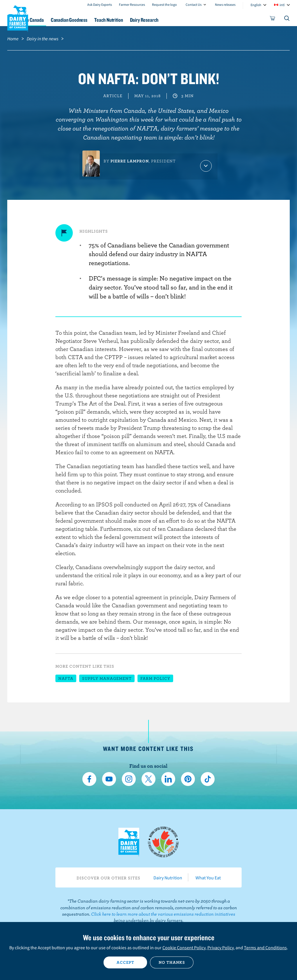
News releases (225, 4)
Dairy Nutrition (168, 878)
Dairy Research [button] (186, 20)
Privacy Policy (220, 948)
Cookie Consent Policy (184, 948)
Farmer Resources (132, 4)
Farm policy (155, 678)
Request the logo (164, 4)
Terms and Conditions (265, 948)
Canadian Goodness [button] (101, 20)
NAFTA (66, 678)
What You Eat (208, 878)
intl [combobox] (282, 5)
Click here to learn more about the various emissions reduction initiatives (163, 914)
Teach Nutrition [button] (145, 20)
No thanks (172, 962)
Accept (125, 962)
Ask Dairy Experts (100, 4)
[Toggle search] (287, 19)
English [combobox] (256, 5)
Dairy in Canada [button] (56, 20)
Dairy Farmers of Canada (18, 18)
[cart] (273, 19)
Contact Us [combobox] (194, 4)
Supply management (107, 678)
